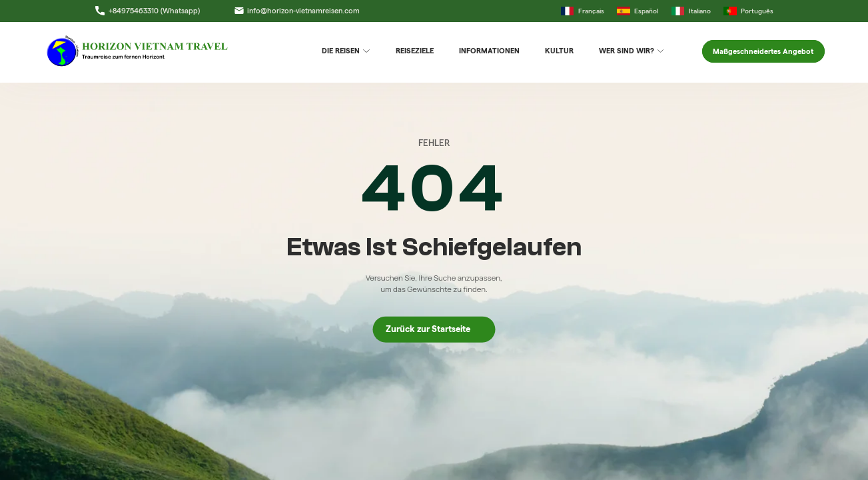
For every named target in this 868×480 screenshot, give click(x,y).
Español (638, 11)
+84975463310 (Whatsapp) (147, 11)
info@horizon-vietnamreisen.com (297, 11)
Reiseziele (415, 51)
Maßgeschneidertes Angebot (763, 51)
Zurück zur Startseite (434, 329)
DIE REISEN (346, 51)
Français (583, 11)
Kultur (559, 51)
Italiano (691, 11)
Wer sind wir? (632, 51)
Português (748, 11)
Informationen (489, 51)
